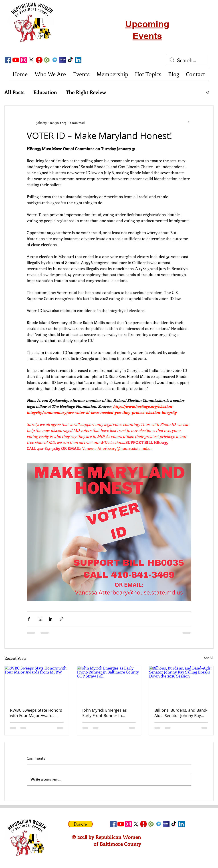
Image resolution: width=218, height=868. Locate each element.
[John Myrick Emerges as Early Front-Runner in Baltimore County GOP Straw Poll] (109, 684)
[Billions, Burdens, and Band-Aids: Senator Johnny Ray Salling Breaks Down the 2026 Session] (181, 684)
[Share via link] (62, 619)
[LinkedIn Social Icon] (78, 60)
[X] (31, 60)
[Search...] (188, 60)
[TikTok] (70, 60)
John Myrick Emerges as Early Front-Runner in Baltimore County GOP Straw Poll (105, 713)
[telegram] (55, 60)
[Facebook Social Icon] (8, 60)
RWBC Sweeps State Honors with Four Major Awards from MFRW (36, 713)
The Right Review (86, 92)
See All (209, 658)
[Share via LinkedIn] (51, 619)
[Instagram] (24, 60)
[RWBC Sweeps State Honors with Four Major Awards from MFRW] (37, 684)
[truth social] (63, 60)
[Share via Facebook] (29, 619)
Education (45, 92)
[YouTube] (16, 60)
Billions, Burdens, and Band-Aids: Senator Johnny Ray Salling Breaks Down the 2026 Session (181, 713)
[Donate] (80, 824)
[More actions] (189, 123)
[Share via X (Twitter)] (40, 619)
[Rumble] (47, 60)
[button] (208, 92)
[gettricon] (39, 60)
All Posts (14, 92)
